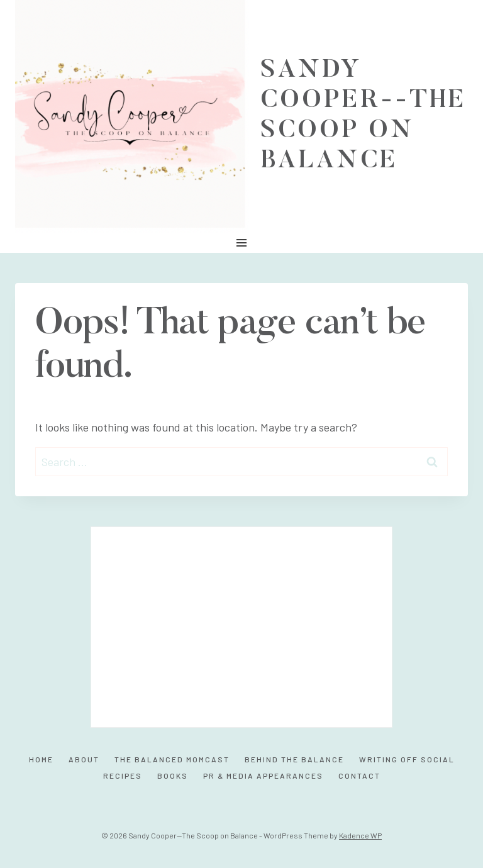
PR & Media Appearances (263, 776)
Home (41, 759)
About (84, 759)
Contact (359, 776)
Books (173, 776)
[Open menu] (242, 242)
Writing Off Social (407, 759)
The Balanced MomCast (172, 759)
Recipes (123, 776)
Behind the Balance (294, 759)
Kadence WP (360, 835)
